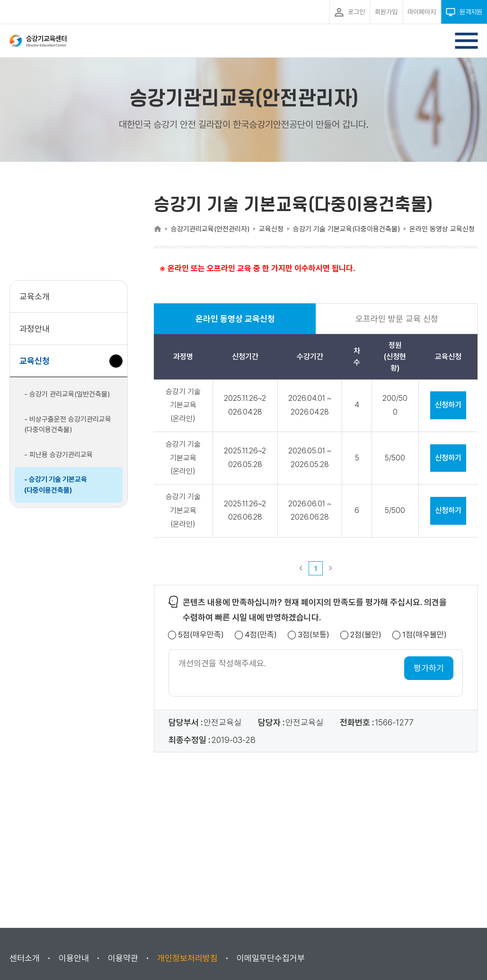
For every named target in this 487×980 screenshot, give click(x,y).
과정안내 (35, 329)
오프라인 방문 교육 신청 (397, 319)
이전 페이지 (301, 568)
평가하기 (429, 668)
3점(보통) (314, 635)
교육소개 (35, 296)
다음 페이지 (331, 568)
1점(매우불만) (425, 635)
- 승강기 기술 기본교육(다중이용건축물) (56, 485)
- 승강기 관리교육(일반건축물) (67, 394)
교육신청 (38, 366)
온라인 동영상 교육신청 (235, 324)
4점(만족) (261, 635)
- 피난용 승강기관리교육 (58, 455)
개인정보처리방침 (187, 958)
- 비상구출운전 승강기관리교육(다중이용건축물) (68, 425)
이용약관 (123, 958)
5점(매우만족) (201, 635)
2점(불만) (366, 635)
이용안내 (74, 958)
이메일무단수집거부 (271, 958)
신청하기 (448, 405)
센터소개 (25, 958)
